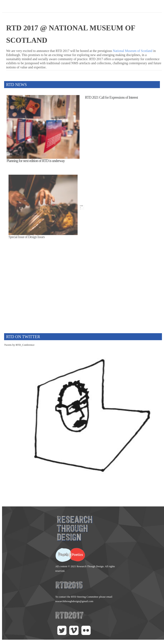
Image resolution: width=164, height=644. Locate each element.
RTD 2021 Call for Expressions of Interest (112, 101)
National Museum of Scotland (133, 51)
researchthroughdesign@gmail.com (74, 601)
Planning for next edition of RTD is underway (36, 159)
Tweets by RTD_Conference (19, 345)
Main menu (159, 7)
